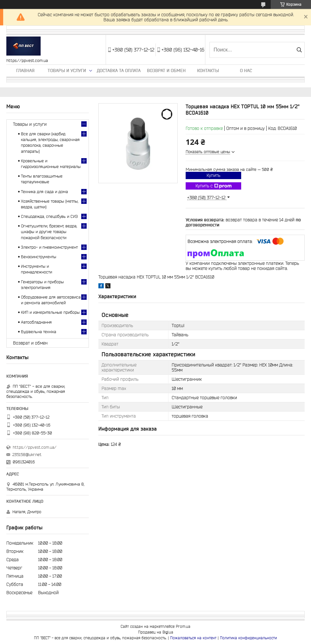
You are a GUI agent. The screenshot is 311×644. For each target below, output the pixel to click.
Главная (25, 70)
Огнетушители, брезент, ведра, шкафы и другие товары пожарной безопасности (49, 232)
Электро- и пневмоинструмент (49, 247)
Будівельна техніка (39, 332)
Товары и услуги (67, 70)
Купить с (214, 186)
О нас (246, 70)
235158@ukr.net (27, 455)
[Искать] (299, 50)
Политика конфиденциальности (248, 638)
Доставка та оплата (119, 70)
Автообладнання (36, 322)
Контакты (208, 70)
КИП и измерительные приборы (50, 312)
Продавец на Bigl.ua (156, 632)
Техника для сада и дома (44, 192)
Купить (213, 175)
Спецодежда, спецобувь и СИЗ (49, 216)
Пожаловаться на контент (193, 638)
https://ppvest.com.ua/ (35, 447)
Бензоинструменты (39, 257)
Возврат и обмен (166, 70)
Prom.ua (183, 626)
